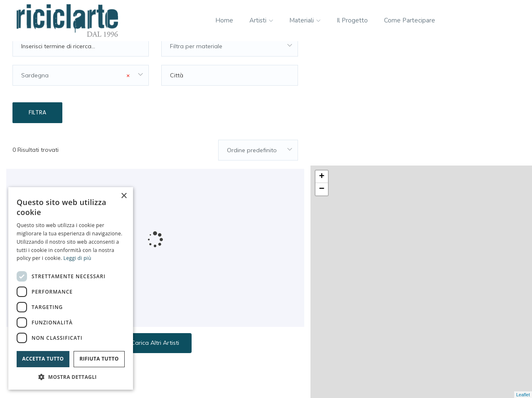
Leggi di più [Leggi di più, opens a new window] (78, 258)
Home (224, 20)
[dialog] (71, 288)
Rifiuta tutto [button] (99, 359)
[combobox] (229, 64)
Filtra (37, 131)
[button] (71, 377)
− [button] (322, 65)
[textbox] (229, 64)
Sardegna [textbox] (75, 94)
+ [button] (322, 53)
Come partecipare (410, 20)
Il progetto (352, 20)
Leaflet (523, 395)
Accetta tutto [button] (43, 359)
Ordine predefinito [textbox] (252, 168)
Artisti (261, 20)
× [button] (124, 196)
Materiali (305, 20)
